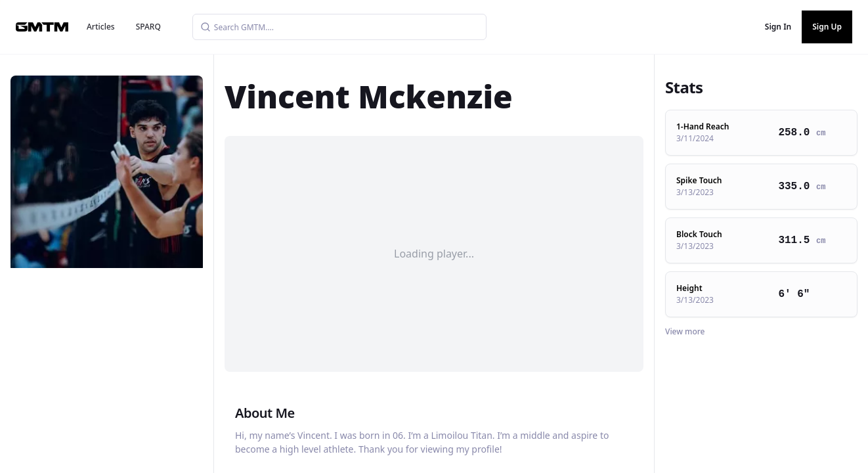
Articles (101, 27)
